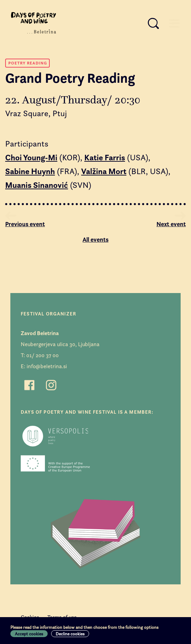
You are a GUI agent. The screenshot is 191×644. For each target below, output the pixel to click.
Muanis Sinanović (37, 185)
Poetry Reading (28, 63)
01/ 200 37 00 (42, 355)
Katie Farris (105, 158)
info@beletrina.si (47, 366)
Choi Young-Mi (31, 158)
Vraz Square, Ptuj (36, 113)
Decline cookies (70, 634)
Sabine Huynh (30, 171)
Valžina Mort (104, 171)
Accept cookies (29, 634)
